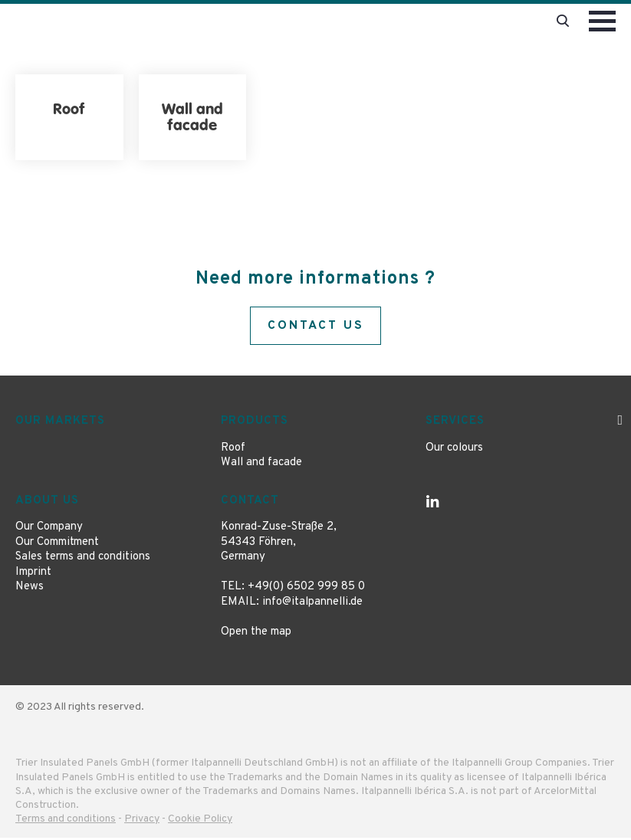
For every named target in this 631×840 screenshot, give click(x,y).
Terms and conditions (66, 821)
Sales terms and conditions (83, 559)
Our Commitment (57, 544)
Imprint (33, 574)
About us (47, 502)
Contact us (316, 326)
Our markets (60, 423)
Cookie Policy (200, 821)
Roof (233, 450)
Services (455, 423)
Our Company (49, 529)
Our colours (454, 450)
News (30, 589)
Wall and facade (261, 465)
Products (255, 423)
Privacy (142, 821)
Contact (250, 502)
